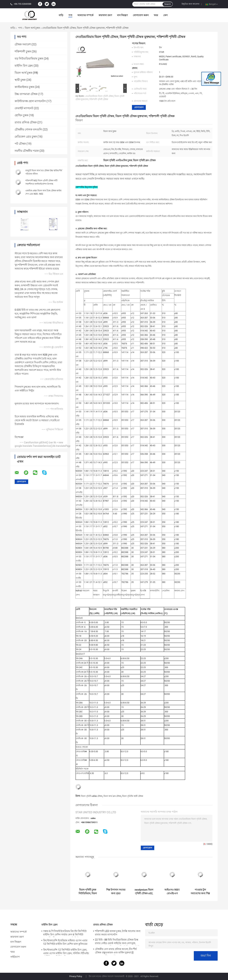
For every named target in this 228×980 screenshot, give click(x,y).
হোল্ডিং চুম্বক (21, 115)
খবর (156, 15)
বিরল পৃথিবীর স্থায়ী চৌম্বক (133, 796)
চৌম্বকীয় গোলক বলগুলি (28, 129)
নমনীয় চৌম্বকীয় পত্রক (27, 151)
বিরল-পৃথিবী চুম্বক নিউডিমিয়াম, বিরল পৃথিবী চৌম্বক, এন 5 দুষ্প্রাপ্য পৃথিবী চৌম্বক (88, 892)
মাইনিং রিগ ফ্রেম (24, 66)
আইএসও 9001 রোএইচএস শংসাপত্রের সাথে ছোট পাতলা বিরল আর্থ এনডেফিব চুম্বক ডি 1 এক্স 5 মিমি (172, 892)
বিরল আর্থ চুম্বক (32, 28)
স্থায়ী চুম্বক (20, 80)
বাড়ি (61, 15)
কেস (165, 15)
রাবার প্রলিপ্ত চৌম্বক (26, 122)
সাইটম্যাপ (15, 957)
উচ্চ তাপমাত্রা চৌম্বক (26, 94)
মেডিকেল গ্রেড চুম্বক (26, 137)
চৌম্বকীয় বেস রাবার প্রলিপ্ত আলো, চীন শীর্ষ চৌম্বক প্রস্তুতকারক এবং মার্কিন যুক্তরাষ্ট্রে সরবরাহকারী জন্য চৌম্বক (116, 951)
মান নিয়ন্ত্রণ (122, 15)
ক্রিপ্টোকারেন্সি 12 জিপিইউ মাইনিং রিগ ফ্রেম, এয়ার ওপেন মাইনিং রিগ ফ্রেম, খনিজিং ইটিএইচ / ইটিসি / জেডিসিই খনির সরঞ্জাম (66, 952)
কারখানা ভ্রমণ (105, 15)
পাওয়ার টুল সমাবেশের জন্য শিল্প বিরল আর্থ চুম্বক (200, 892)
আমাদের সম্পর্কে (85, 15)
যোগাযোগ (139, 107)
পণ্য (70, 15)
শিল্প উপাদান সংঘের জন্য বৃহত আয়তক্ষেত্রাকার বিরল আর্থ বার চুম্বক (116, 892)
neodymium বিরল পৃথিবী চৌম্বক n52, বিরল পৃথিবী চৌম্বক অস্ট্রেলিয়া (144, 892)
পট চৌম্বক (20, 144)
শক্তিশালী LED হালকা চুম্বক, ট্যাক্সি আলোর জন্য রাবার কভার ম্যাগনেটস (118, 933)
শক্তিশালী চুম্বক (23, 51)
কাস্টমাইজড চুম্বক (24, 87)
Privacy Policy (76, 976)
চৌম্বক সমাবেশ (23, 44)
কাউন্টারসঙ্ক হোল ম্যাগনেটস (30, 101)
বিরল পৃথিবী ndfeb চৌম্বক (92, 796)
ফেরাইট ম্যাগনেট (24, 108)
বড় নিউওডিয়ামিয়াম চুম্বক (29, 59)
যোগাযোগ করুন (141, 15)
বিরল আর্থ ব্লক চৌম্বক (112, 796)
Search (168, 4)
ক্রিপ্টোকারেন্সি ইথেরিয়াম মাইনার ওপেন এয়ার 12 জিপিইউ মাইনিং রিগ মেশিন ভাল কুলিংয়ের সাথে (65, 943)
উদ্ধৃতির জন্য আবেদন (190, 4)
